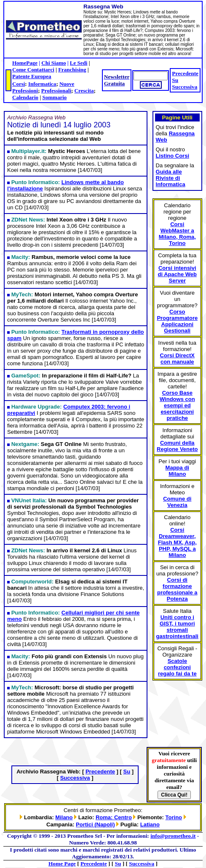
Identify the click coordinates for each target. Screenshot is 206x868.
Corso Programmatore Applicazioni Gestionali (177, 321)
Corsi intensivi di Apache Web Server (177, 274)
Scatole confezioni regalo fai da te (177, 667)
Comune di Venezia (177, 502)
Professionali (56, 91)
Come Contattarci (33, 70)
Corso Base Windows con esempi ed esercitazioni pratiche (177, 405)
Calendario (25, 97)
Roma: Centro (114, 817)
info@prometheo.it (173, 836)
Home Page (62, 864)
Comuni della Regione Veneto (177, 446)
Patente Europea (32, 76)
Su (175, 80)
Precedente (185, 73)
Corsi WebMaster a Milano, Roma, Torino (177, 234)
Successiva (185, 87)
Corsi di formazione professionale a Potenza (177, 589)
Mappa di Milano (177, 471)
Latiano (150, 824)
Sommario (55, 97)
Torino (174, 817)
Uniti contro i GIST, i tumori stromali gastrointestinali (177, 627)
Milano (64, 817)
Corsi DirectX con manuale (177, 359)
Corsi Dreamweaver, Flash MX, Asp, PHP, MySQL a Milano (177, 542)
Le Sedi (79, 63)
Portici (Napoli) (95, 824)
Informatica (42, 84)
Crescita (84, 91)
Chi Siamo (54, 63)
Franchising (72, 70)
